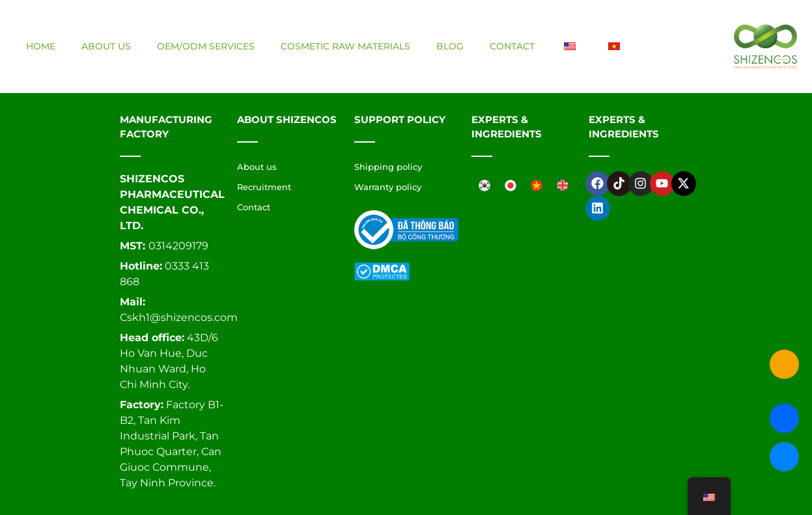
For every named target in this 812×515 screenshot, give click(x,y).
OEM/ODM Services (206, 46)
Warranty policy (388, 187)
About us (106, 46)
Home (41, 46)
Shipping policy (388, 167)
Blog (450, 46)
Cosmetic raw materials (345, 46)
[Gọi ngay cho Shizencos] (784, 364)
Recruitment (264, 187)
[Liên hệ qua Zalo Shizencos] (784, 418)
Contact (512, 46)
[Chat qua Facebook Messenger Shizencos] (784, 457)
